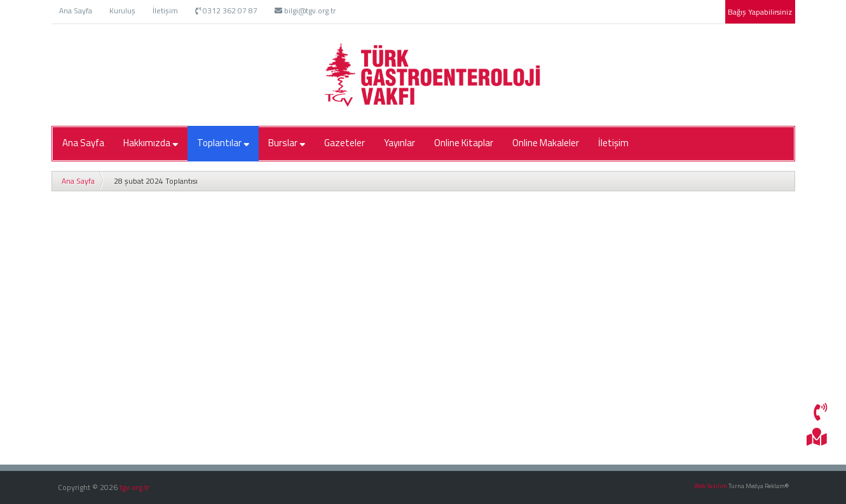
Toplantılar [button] (223, 143)
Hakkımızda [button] (151, 143)
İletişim (165, 10)
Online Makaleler (546, 143)
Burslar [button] (287, 143)
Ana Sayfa (76, 10)
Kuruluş (122, 10)
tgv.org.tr (134, 487)
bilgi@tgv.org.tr (305, 10)
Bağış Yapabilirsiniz (760, 12)
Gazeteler (345, 143)
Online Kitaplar (464, 143)
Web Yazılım (711, 486)
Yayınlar (399, 143)
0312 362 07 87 (226, 10)
